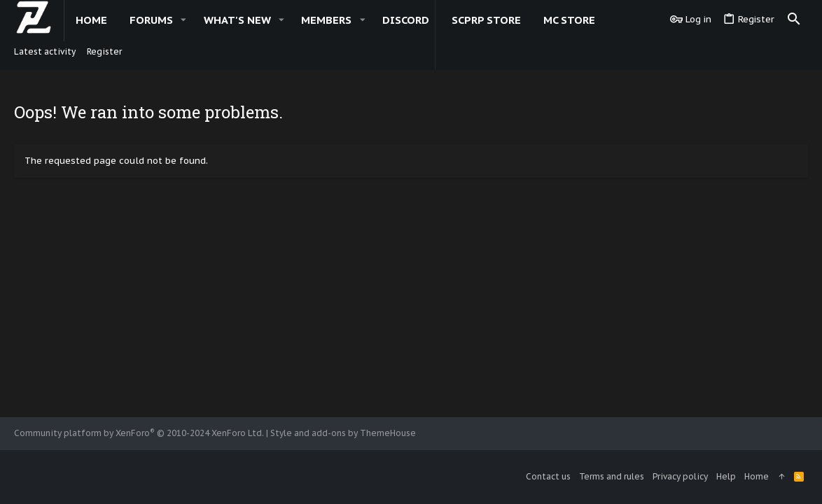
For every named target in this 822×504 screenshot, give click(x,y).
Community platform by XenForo (139, 433)
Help (726, 476)
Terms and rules (612, 476)
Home (757, 476)
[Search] (794, 20)
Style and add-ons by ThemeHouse (343, 433)
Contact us (548, 476)
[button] (183, 20)
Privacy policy (680, 476)
